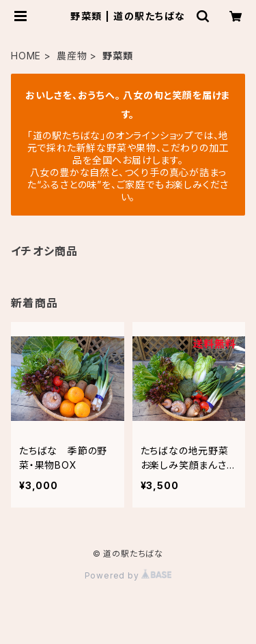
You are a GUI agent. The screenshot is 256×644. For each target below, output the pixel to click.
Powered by (128, 575)
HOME (26, 56)
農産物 (72, 56)
